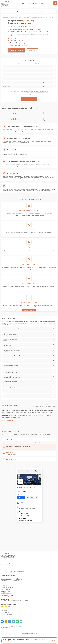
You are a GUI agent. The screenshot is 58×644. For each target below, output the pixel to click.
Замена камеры (6, 67)
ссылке (7, 564)
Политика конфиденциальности (29, 633)
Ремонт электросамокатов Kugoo (18, 571)
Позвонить (42, 11)
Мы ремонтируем (14, 11)
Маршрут (21, 498)
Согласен (53, 640)
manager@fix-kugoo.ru (7, 597)
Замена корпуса (6, 75)
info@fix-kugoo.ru (6, 593)
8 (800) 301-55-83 (6, 589)
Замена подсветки (6, 87)
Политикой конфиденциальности (42, 443)
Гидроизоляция (6, 83)
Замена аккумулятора (7, 71)
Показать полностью (8, 420)
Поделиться (2, 622)
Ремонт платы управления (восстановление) (12, 79)
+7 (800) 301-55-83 (26, 4)
